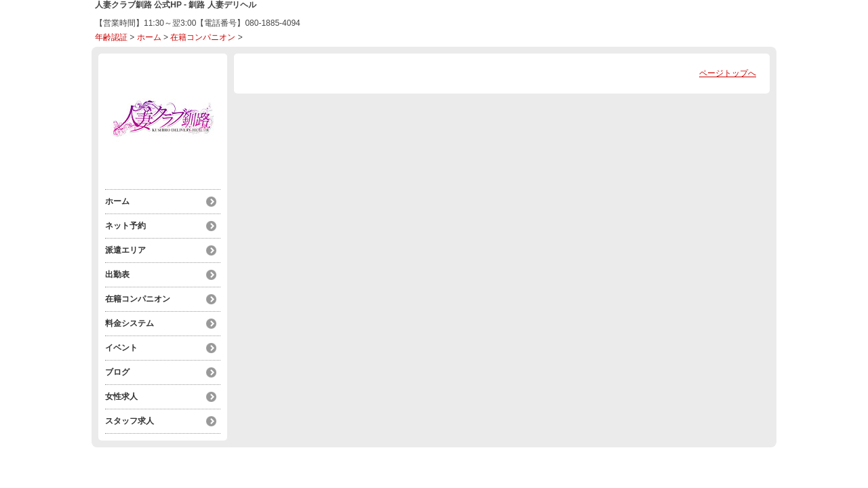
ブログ (117, 372)
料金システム (130, 323)
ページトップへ (728, 73)
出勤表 (117, 274)
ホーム (149, 37)
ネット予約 (125, 226)
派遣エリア (125, 250)
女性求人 (121, 396)
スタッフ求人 (130, 421)
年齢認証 (111, 37)
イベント (121, 348)
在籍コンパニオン (203, 37)
